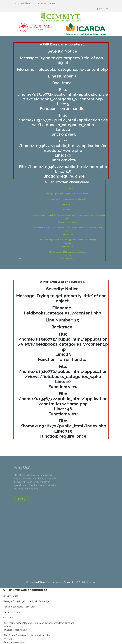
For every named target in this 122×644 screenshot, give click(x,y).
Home (20, 259)
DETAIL (21, 500)
